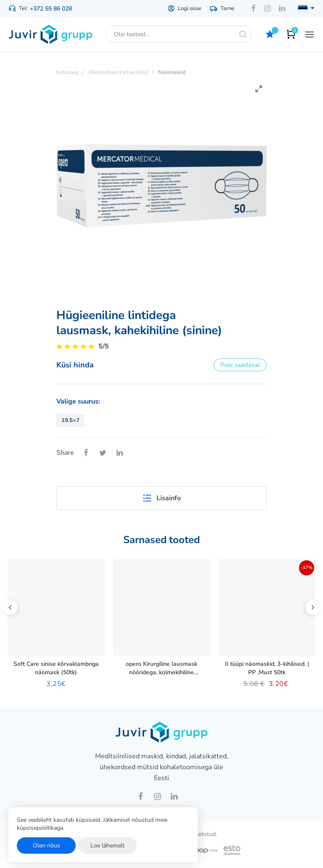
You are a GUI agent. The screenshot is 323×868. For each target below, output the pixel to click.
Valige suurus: (78, 401)
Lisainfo (161, 498)
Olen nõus (46, 846)
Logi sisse (184, 8)
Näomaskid (172, 72)
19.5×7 (70, 420)
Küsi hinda (75, 365)
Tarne (222, 8)
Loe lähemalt (107, 846)
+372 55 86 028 (51, 9)
